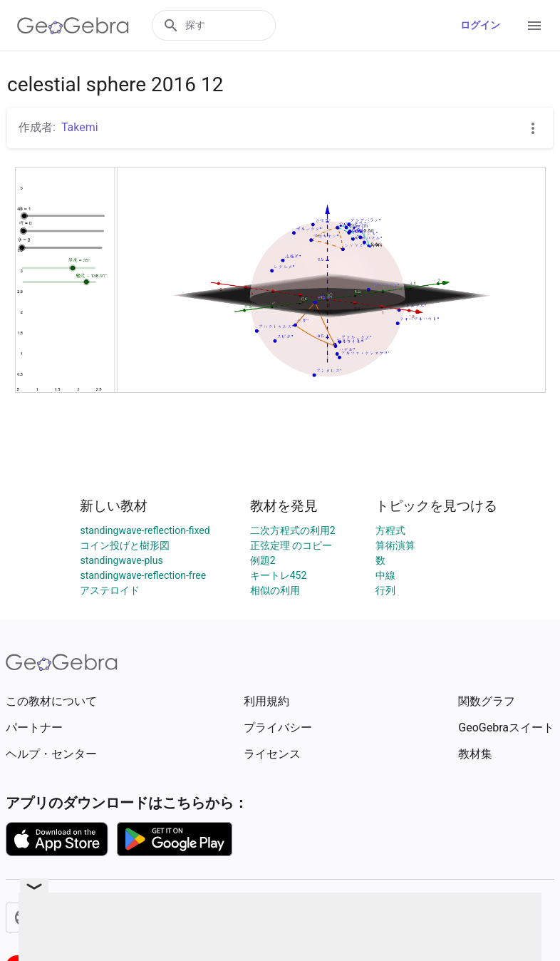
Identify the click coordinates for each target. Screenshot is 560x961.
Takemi (80, 127)
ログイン (480, 25)
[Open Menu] (534, 26)
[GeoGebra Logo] (73, 26)
